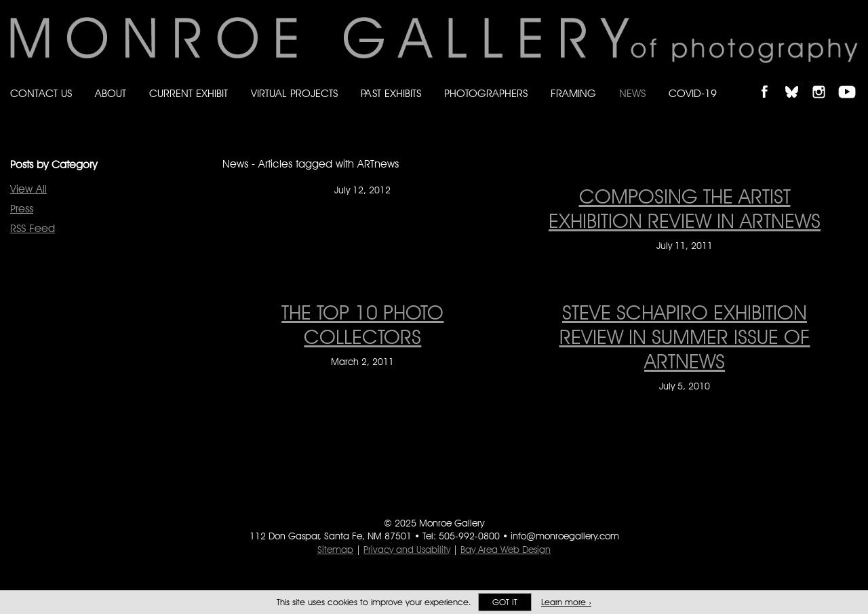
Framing (573, 93)
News (632, 93)
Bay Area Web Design (506, 550)
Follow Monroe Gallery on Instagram (825, 80)
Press (22, 209)
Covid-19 (693, 93)
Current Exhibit (189, 93)
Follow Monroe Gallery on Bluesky (798, 80)
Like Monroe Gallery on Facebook (771, 80)
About (111, 93)
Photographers (486, 93)
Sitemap (335, 550)
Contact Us (41, 93)
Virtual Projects (294, 93)
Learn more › (566, 602)
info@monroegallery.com (565, 536)
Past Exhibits (391, 93)
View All (28, 189)
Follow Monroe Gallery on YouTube (852, 80)
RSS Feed (33, 228)
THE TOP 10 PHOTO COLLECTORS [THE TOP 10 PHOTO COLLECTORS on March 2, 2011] (362, 324)
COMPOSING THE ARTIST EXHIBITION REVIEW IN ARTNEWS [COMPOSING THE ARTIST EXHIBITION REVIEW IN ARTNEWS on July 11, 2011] (685, 208)
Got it (505, 602)
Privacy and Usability (407, 550)
